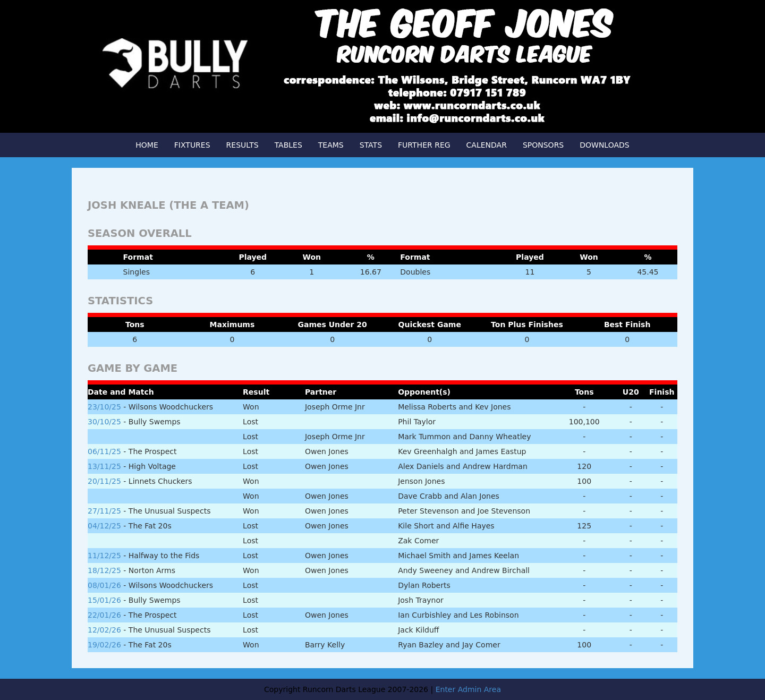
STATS (371, 145)
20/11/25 (104, 481)
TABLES (288, 145)
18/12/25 (104, 570)
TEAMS (331, 145)
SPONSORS (543, 145)
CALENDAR (487, 145)
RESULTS (243, 145)
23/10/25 (104, 407)
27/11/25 (104, 511)
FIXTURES (192, 145)
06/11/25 (104, 451)
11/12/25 (104, 556)
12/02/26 (104, 630)
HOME (147, 145)
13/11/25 (104, 466)
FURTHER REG (424, 145)
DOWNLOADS (604, 145)
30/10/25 (104, 422)
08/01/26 (104, 585)
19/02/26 (104, 645)
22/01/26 (104, 615)
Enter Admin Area (468, 689)
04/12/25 (104, 526)
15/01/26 (104, 600)
